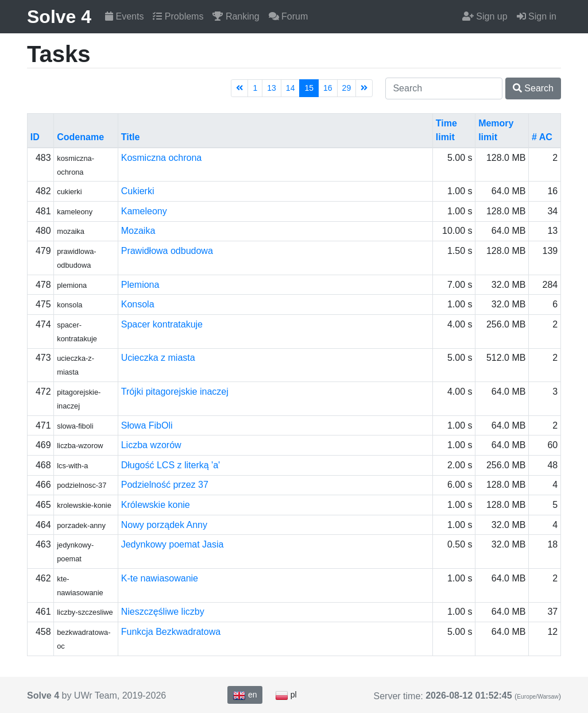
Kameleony (144, 211)
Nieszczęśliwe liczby (163, 612)
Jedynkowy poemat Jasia (173, 544)
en (245, 695)
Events (124, 16)
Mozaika (138, 231)
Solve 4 (59, 17)
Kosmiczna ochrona (162, 158)
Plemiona (140, 285)
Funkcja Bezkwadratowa (171, 632)
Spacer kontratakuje (162, 324)
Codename (80, 137)
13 (272, 88)
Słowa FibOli (147, 425)
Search (533, 88)
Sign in (537, 16)
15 (309, 88)
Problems (178, 16)
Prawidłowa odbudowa (167, 251)
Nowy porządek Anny (164, 525)
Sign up (485, 16)
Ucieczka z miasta (158, 358)
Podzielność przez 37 (165, 485)
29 (347, 88)
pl (286, 695)
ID (35, 137)
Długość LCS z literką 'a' (171, 465)
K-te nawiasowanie (160, 578)
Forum (289, 16)
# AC (542, 137)
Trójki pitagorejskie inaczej (175, 392)
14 (291, 88)
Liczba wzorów (151, 445)
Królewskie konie (156, 505)
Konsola (138, 304)
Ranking (236, 16)
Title (131, 137)
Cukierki (138, 191)
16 (328, 88)
